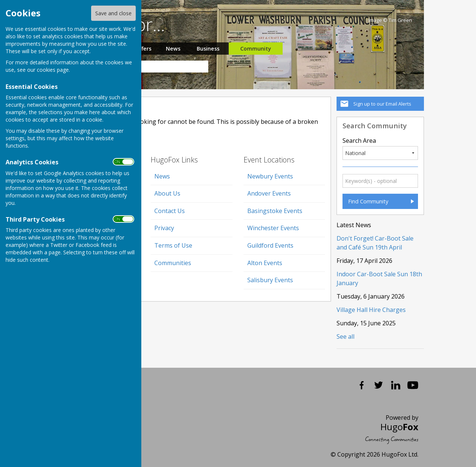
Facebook (361, 385)
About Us (167, 193)
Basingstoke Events (275, 211)
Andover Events (269, 193)
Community (256, 49)
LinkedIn (396, 385)
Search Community (375, 125)
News (173, 49)
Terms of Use (173, 245)
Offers (143, 49)
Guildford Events (270, 245)
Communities (173, 263)
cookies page (53, 70)
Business (208, 49)
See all (345, 336)
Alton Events (265, 263)
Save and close (113, 13)
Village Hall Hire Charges (371, 310)
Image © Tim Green (390, 20)
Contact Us (170, 211)
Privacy (164, 228)
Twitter (379, 385)
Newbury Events (270, 176)
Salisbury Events (270, 280)
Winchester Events (273, 228)
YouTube (413, 385)
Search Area (359, 141)
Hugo (399, 427)
